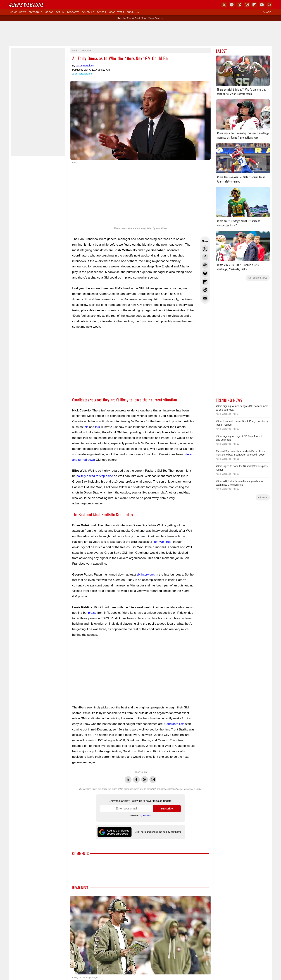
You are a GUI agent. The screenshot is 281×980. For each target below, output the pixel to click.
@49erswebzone (84, 74)
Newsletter (116, 12)
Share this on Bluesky (205, 274)
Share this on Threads (205, 265)
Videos (49, 12)
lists (182, 724)
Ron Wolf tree (162, 542)
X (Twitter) (224, 5)
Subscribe (167, 809)
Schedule (88, 12)
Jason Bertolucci (85, 66)
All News (263, 497)
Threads (145, 778)
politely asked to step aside (95, 476)
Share (267, 12)
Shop (130, 12)
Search (269, 5)
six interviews (146, 575)
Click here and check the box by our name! (158, 832)
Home (13, 12)
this (86, 427)
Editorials (35, 12)
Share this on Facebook (205, 257)
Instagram (153, 778)
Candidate (171, 724)
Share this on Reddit (205, 290)
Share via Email (205, 298)
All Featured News (258, 278)
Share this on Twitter (205, 249)
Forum (60, 12)
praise (92, 613)
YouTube (262, 5)
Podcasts (73, 12)
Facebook (136, 778)
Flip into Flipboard (205, 282)
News (23, 12)
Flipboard (254, 5)
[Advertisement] (140, 33)
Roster (101, 12)
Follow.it (147, 815)
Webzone (26, 5)
